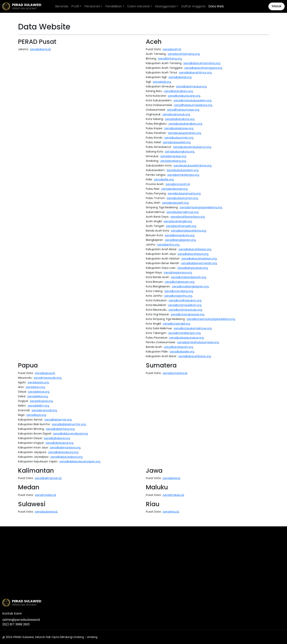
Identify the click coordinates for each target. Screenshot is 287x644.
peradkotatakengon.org (184, 333)
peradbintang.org (170, 59)
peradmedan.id (45, 495)
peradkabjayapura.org (63, 452)
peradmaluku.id (173, 495)
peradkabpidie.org (182, 352)
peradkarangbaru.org (178, 91)
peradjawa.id (171, 478)
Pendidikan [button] (114, 6)
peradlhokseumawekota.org (193, 105)
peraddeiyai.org (39, 392)
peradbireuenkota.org (180, 235)
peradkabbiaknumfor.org (69, 424)
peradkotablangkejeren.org (190, 286)
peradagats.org (38, 382)
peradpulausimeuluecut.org (192, 147)
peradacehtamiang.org (184, 54)
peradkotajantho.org (178, 296)
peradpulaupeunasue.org (186, 338)
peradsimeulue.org (173, 156)
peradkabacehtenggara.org (203, 68)
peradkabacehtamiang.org (202, 63)
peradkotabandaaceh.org (189, 277)
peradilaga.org (36, 415)
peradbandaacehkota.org (189, 231)
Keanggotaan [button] (165, 6)
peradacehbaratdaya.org (188, 217)
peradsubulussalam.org (183, 170)
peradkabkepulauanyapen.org (80, 461)
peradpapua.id (45, 373)
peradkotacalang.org (179, 291)
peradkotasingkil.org (177, 324)
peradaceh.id (172, 49)
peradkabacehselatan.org (199, 259)
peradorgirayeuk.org (176, 114)
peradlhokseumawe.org (183, 110)
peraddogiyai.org (41, 401)
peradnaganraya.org (178, 272)
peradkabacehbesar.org (195, 249)
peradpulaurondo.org (179, 138)
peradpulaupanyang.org (184, 193)
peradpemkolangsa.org (183, 175)
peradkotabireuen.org (180, 282)
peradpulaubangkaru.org (185, 124)
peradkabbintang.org (60, 429)
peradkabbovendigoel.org (70, 434)
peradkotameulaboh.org (185, 305)
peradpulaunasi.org (174, 189)
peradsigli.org (162, 82)
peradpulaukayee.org (179, 128)
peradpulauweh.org (175, 203)
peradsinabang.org (173, 161)
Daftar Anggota (193, 6)
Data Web (216, 6)
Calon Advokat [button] (138, 6)
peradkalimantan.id (48, 478)
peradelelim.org (38, 406)
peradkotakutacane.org (184, 96)
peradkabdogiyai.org (59, 443)
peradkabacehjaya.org (193, 254)
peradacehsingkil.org (178, 221)
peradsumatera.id (175, 373)
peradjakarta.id (40, 49)
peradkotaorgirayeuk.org (188, 314)
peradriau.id (171, 512)
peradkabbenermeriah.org (199, 263)
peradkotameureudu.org (185, 310)
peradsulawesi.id (46, 512)
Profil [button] (75, 6)
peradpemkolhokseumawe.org (198, 342)
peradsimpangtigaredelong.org (201, 207)
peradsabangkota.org (180, 119)
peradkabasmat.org (58, 420)
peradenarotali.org (44, 410)
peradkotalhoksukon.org (185, 300)
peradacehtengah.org (181, 226)
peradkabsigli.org (180, 77)
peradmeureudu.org (48, 378)
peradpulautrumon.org (182, 198)
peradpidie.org (164, 179)
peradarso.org (35, 387)
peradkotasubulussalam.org (192, 100)
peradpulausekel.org (177, 142)
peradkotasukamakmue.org (193, 328)
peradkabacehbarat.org (195, 356)
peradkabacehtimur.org (195, 72)
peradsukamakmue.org (183, 212)
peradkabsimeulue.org (191, 86)
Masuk (277, 6)
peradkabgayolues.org (193, 268)
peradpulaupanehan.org (184, 133)
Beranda (62, 6)
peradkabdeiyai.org (57, 438)
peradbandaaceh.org (179, 347)
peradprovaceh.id (178, 184)
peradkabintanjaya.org (65, 447)
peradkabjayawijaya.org (66, 457)
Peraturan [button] (92, 6)
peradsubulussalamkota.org (192, 166)
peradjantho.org (168, 245)
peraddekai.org (38, 396)
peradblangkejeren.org (180, 240)
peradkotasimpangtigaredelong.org (211, 319)
